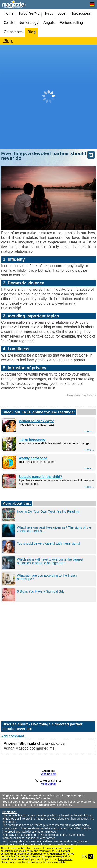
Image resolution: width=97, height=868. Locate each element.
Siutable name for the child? (40, 477)
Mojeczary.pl (48, 784)
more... (89, 431)
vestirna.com (48, 774)
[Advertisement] (48, 97)
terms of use (65, 859)
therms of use (47, 851)
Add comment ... (15, 736)
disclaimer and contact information (34, 802)
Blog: (8, 41)
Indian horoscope (32, 440)
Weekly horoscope (33, 458)
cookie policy (26, 851)
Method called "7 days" (36, 421)
